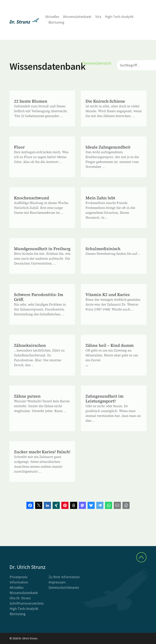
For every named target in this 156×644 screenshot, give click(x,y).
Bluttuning (56, 22)
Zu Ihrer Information (64, 577)
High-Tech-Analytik (119, 17)
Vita (98, 17)
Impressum (57, 582)
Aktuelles (52, 17)
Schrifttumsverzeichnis (27, 603)
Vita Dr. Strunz (20, 598)
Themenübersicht (96, 63)
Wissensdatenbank (77, 17)
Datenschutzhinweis (64, 587)
